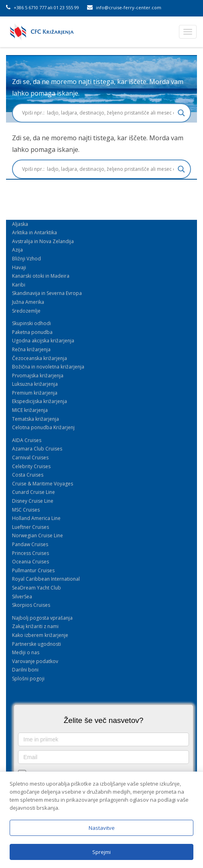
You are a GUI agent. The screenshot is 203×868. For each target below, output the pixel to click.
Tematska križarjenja (36, 419)
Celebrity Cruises (31, 466)
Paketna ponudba (32, 332)
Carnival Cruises (30, 458)
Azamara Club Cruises (37, 449)
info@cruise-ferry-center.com (124, 7)
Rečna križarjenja (31, 349)
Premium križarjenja (35, 393)
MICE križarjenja (30, 410)
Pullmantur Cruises (33, 570)
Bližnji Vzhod (26, 259)
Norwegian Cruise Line (38, 535)
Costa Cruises (28, 475)
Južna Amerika (28, 302)
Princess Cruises (30, 553)
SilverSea (22, 597)
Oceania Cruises (30, 562)
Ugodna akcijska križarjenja (43, 341)
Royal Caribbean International (46, 579)
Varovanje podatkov (35, 661)
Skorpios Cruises (31, 605)
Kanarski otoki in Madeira (41, 276)
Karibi (19, 285)
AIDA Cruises (27, 440)
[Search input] (98, 113)
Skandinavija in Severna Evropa (47, 293)
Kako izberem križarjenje (40, 635)
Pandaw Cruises (30, 544)
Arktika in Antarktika (35, 232)
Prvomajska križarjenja (38, 376)
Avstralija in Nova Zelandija (43, 241)
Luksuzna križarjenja (35, 384)
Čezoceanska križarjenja (40, 358)
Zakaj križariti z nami (35, 626)
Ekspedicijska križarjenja (40, 401)
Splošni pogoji (28, 679)
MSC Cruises (26, 510)
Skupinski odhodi (31, 323)
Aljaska (20, 224)
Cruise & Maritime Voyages (43, 484)
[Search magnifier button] (181, 113)
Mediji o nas (26, 652)
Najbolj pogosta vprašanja (42, 618)
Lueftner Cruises (30, 527)
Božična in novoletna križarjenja (48, 367)
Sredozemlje (26, 311)
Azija (17, 250)
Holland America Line (36, 518)
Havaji (19, 267)
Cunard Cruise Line (33, 492)
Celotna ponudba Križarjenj (43, 427)
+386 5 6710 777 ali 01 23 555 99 (43, 7)
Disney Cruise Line (33, 501)
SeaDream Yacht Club (37, 588)
